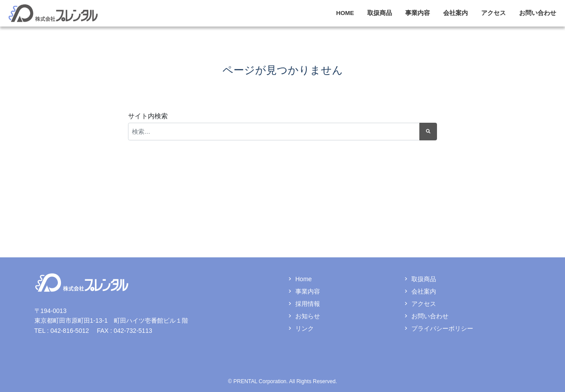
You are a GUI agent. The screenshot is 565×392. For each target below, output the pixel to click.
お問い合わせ (538, 13)
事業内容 (418, 13)
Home (303, 279)
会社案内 (456, 13)
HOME (345, 13)
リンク (305, 328)
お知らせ (308, 316)
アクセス (493, 13)
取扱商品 (380, 13)
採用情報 (308, 304)
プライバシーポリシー (442, 328)
